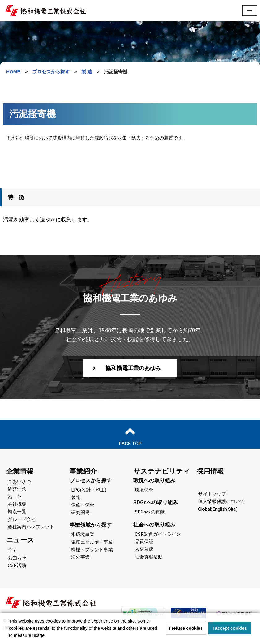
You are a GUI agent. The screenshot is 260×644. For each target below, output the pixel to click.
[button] (48, 636)
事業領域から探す (91, 528)
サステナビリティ (162, 473)
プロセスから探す (91, 482)
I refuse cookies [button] (186, 628)
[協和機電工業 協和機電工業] (46, 11)
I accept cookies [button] (230, 628)
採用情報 (210, 473)
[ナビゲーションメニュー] (250, 11)
